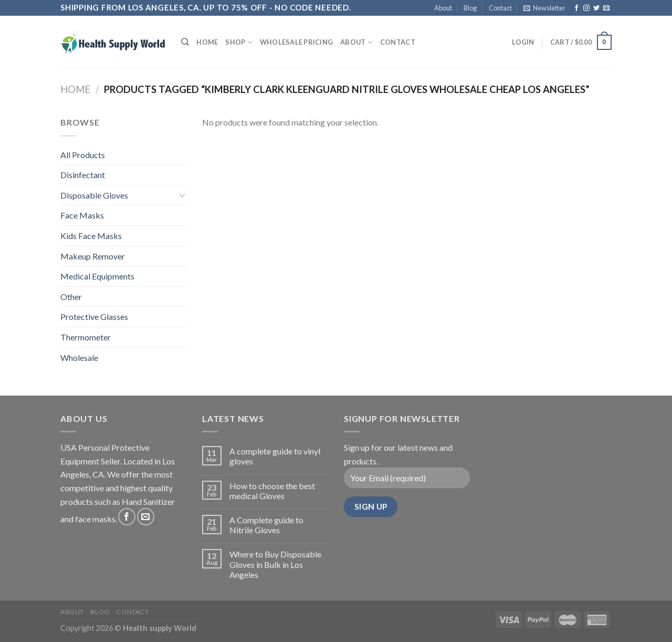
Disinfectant (83, 175)
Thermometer (86, 337)
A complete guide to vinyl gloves (275, 456)
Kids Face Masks (91, 236)
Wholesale (79, 358)
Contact (500, 8)
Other (71, 297)
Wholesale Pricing (296, 42)
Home (207, 42)
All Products (83, 155)
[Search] (185, 42)
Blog (470, 8)
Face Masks (82, 215)
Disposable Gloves (94, 195)
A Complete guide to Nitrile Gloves (266, 525)
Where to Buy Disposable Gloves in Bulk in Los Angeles (275, 564)
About (443, 8)
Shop (239, 42)
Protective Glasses (94, 317)
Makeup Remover (93, 256)
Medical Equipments (97, 276)
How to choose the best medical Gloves (272, 491)
